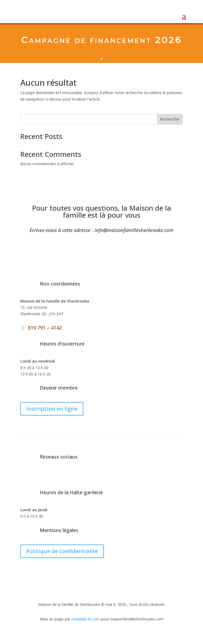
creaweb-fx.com (85, 619)
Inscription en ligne (52, 409)
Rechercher (170, 119)
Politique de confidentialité (62, 551)
